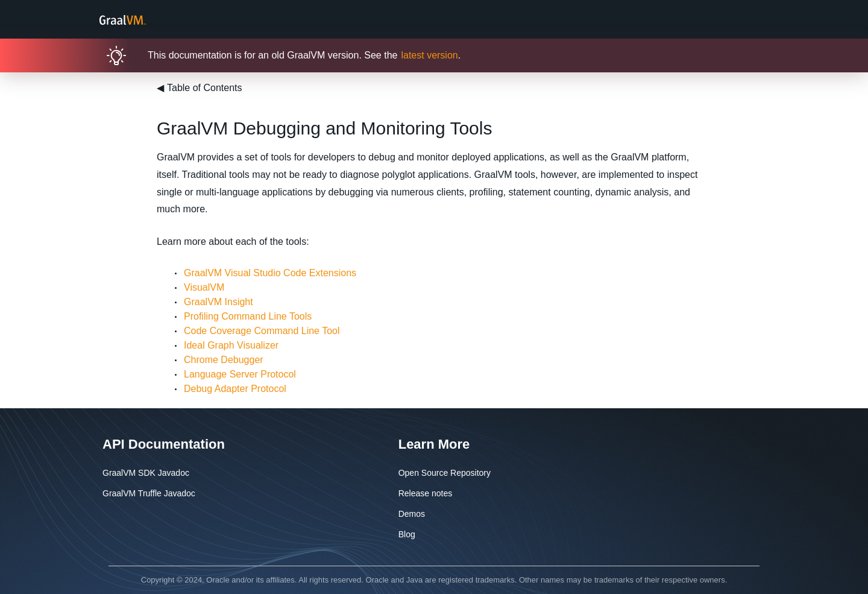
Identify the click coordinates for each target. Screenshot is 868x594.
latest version (429, 55)
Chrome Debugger (224, 360)
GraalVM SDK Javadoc (146, 473)
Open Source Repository (445, 473)
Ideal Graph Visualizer (231, 345)
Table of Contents (200, 88)
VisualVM (204, 287)
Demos (412, 514)
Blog (407, 534)
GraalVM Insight (219, 302)
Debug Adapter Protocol (235, 389)
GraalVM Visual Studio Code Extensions (270, 273)
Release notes (426, 493)
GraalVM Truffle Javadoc (149, 493)
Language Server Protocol (240, 374)
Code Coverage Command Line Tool (262, 331)
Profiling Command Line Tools (248, 316)
